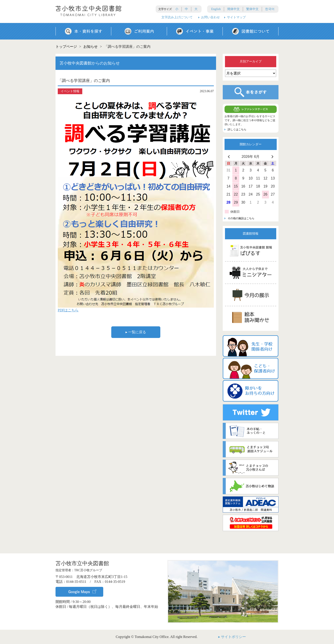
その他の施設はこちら (241, 218)
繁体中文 (252, 9)
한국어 (270, 9)
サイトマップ (236, 17)
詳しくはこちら (237, 129)
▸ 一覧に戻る (136, 332)
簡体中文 (233, 9)
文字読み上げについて (177, 17)
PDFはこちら (68, 310)
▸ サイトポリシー (232, 637)
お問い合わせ (210, 17)
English (216, 9)
